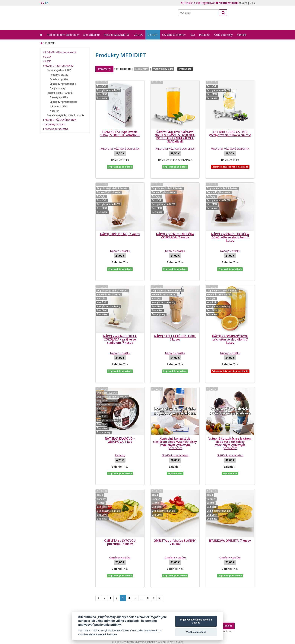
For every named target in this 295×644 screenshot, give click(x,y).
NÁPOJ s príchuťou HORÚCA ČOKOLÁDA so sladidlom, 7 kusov (230, 230)
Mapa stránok (48, 624)
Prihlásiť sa (189, 3)
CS (42, 3)
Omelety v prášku (120, 527)
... (142, 560)
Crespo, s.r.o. (247, 624)
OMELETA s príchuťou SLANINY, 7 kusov (175, 512)
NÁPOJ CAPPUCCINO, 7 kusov (120, 227)
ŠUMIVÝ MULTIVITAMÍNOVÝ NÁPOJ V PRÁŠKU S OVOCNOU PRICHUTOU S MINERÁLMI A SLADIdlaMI (175, 137)
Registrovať (206, 3)
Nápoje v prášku (120, 243)
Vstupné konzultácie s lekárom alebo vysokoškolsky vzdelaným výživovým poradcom (230, 421)
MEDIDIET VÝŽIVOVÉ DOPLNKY (120, 149)
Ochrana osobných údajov (102, 634)
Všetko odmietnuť (196, 632)
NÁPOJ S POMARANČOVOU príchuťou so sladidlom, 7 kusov (230, 324)
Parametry (104, 69)
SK (47, 3)
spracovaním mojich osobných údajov (212, 594)
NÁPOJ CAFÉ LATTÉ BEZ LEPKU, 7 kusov (175, 323)
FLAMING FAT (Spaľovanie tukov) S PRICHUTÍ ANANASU (120, 134)
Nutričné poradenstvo (175, 433)
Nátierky (120, 433)
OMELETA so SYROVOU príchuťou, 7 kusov (120, 512)
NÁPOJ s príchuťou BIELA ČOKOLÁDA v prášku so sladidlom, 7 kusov (120, 324)
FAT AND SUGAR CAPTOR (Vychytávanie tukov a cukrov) (230, 134)
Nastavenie (152, 630)
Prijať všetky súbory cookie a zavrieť (196, 621)
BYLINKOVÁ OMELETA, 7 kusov (230, 511)
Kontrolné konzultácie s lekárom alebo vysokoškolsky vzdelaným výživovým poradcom (175, 421)
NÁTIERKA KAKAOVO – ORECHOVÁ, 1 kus (120, 418)
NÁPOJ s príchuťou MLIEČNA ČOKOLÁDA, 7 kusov (175, 228)
